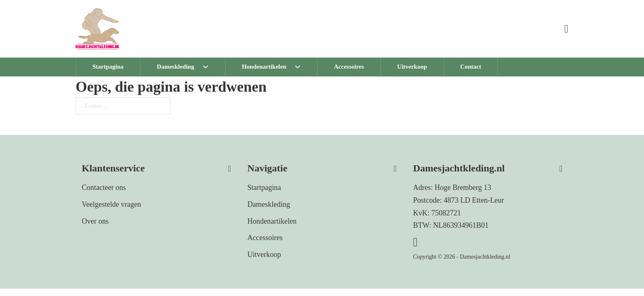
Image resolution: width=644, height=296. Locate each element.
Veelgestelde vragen (111, 204)
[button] (156, 165)
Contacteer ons (104, 187)
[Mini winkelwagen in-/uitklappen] (566, 29)
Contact (471, 67)
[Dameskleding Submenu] (214, 67)
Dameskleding (176, 67)
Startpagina (108, 67)
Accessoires (349, 67)
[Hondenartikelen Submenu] (306, 67)
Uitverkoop (412, 67)
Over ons (95, 221)
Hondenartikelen (264, 67)
